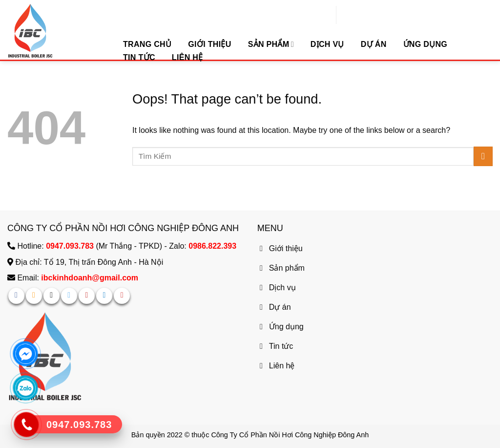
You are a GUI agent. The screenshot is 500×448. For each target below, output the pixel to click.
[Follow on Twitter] (69, 296)
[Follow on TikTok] (52, 296)
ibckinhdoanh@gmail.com (90, 278)
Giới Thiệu (209, 44)
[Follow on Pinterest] (87, 296)
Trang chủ (147, 44)
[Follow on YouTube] (122, 296)
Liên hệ (187, 57)
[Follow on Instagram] (34, 296)
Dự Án (374, 44)
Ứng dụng (426, 44)
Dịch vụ (327, 44)
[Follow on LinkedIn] (104, 296)
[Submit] (483, 156)
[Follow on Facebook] (16, 296)
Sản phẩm (271, 44)
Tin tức (139, 57)
